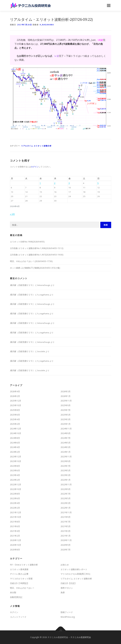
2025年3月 (66, 419)
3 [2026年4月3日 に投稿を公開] (69, 183)
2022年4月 (15, 503)
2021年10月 (16, 517)
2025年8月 (15, 410)
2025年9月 (66, 405)
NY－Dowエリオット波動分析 (24, 565)
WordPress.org (68, 617)
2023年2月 (15, 480)
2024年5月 (66, 443)
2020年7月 (66, 550)
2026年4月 (15, 391)
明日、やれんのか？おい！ (22, 588)
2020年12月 (16, 540)
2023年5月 (66, 470)
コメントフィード (18, 617)
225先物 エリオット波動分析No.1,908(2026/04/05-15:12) (37, 248)
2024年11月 (66, 429)
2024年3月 (66, 447)
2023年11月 (66, 457)
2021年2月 (15, 536)
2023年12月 (16, 457)
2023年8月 (15, 466)
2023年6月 (15, 470)
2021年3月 (66, 531)
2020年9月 (66, 545)
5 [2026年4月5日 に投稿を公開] (98, 183)
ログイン (35, 167)
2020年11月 (66, 540)
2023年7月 (66, 466)
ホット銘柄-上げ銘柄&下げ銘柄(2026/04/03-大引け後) (35, 268)
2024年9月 (66, 433)
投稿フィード (67, 612)
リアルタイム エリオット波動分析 (36, 146)
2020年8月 (15, 550)
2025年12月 (16, 401)
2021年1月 (66, 536)
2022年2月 (15, 508)
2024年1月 (66, 452)
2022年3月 (66, 503)
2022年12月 (16, 484)
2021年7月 (66, 522)
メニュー (109, 5)
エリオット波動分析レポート (74, 569)
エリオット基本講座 (19, 569)
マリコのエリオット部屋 (21, 579)
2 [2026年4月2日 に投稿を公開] (55, 183)
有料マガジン (67, 588)
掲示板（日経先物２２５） (22, 285)
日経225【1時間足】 (20, 583)
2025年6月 (15, 415)
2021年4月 (15, 531)
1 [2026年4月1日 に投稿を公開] (40, 183)
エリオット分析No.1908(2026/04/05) (27, 242)
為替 (63, 592)
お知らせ (65, 565)
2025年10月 (16, 405)
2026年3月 (66, 391)
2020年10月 (16, 545)
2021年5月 (66, 526)
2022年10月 (16, 489)
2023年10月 (16, 461)
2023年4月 (15, 475)
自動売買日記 (16, 597)
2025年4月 (15, 419)
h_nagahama (47, 25)
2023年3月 (66, 475)
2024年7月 (66, 438)
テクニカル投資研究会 (81, 637)
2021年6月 (15, 526)
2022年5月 (66, 498)
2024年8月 (15, 438)
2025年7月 (66, 410)
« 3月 (12, 214)
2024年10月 (16, 433)
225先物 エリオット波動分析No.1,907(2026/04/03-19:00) (37, 255)
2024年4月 (15, 447)
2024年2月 (15, 452)
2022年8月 (15, 494)
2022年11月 (66, 484)
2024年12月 (16, 429)
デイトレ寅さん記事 (19, 574)
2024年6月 (15, 443)
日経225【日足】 (68, 583)
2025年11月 (66, 401)
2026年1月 (66, 396)
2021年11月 (66, 512)
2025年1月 (66, 424)
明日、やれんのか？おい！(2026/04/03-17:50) (31, 261)
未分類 (13, 592)
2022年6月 (15, 498)
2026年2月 (15, 396)
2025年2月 (15, 424)
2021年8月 (15, 522)
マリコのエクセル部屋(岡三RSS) (75, 574)
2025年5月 (66, 415)
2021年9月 (66, 517)
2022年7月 (66, 494)
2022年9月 (66, 489)
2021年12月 (16, 512)
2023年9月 (66, 461)
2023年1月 (66, 480)
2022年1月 (66, 508)
